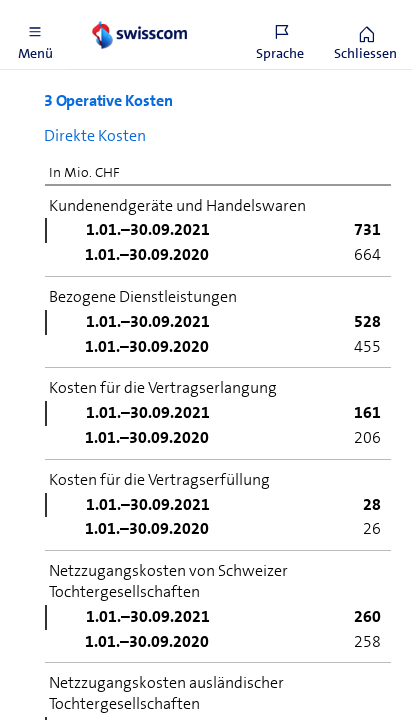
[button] (35, 35)
